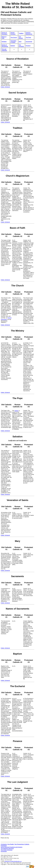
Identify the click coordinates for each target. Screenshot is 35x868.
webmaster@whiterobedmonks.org (13, 861)
